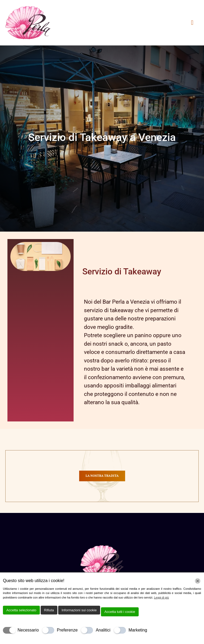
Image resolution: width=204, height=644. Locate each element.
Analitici (103, 630)
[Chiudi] (198, 581)
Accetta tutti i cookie (120, 612)
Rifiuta (49, 610)
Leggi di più (161, 597)
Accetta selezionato (21, 610)
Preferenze (67, 630)
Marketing (138, 630)
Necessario (28, 630)
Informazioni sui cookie (79, 610)
